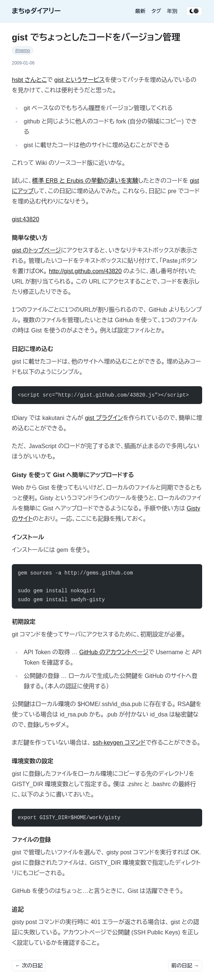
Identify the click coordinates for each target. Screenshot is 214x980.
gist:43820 (26, 219)
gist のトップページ (36, 250)
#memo (23, 50)
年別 (172, 11)
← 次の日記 (29, 966)
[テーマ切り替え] (194, 11)
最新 (140, 11)
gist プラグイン (104, 418)
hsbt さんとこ (29, 80)
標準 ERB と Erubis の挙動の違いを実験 (85, 181)
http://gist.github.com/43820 (85, 271)
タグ (156, 11)
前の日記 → (185, 966)
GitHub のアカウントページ (114, 652)
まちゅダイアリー (36, 11)
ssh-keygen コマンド (119, 743)
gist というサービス (80, 80)
